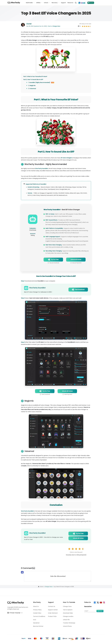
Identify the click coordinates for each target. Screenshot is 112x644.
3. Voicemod (32, 89)
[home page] (14, 3)
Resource (70, 3)
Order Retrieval (53, 613)
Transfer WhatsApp (69, 623)
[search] (76, 3)
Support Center (53, 610)
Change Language (15, 613)
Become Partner (38, 626)
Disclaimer (36, 623)
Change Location (68, 616)
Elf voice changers (66, 158)
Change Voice (56, 26)
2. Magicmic (32, 86)
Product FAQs (52, 616)
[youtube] (101, 602)
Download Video (68, 613)
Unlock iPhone (67, 626)
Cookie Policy (37, 613)
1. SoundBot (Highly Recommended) (39, 82)
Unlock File (66, 620)
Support (63, 3)
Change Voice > (49, 587)
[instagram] (104, 602)
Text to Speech (68, 610)
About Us (36, 606)
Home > (42, 587)
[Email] (90, 611)
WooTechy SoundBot (42, 169)
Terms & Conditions (39, 616)
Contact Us (52, 606)
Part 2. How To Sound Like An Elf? (33, 80)
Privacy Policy (37, 610)
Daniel (29, 24)
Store (91, 3)
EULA (35, 620)
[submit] (100, 611)
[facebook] (95, 602)
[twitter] (98, 602)
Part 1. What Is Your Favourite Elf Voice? (35, 77)
